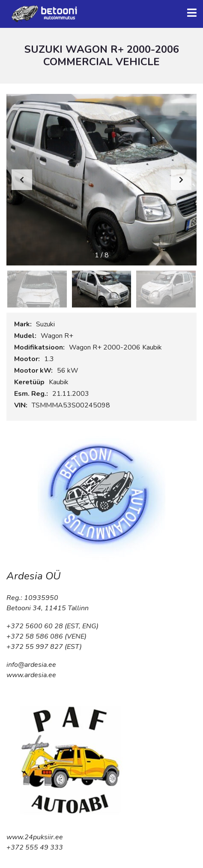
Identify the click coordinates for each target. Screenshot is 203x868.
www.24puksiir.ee (35, 837)
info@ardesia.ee (31, 665)
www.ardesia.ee (31, 675)
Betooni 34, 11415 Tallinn (48, 608)
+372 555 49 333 (35, 847)
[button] (181, 180)
